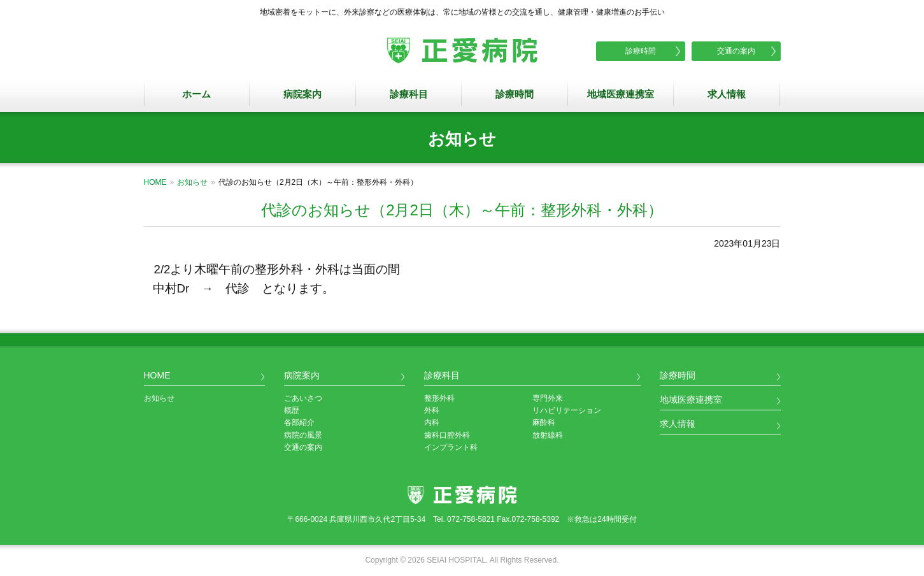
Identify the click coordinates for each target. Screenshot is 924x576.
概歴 (292, 410)
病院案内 (302, 94)
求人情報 (727, 94)
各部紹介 (299, 422)
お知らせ (192, 182)
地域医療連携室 (621, 94)
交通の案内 (736, 51)
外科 (432, 410)
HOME (155, 182)
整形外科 (439, 398)
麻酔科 (544, 422)
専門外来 (548, 398)
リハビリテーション (567, 410)
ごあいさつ (303, 398)
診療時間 (641, 51)
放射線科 (548, 435)
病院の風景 (303, 435)
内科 (432, 422)
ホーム (196, 94)
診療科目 (409, 94)
